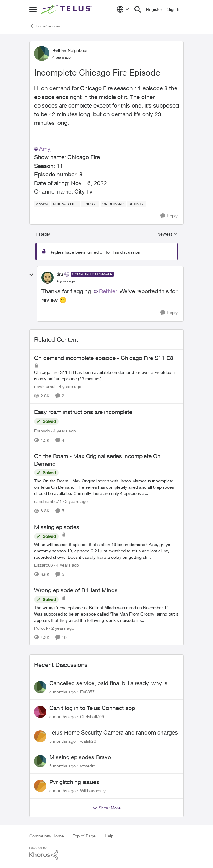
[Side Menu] (33, 9)
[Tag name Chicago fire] (66, 204)
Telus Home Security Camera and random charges (114, 732)
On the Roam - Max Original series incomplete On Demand (97, 460)
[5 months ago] (62, 716)
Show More (106, 808)
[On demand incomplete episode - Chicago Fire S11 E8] (106, 375)
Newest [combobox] (167, 234)
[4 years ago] (69, 386)
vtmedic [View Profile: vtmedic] (88, 766)
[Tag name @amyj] (42, 204)
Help (109, 836)
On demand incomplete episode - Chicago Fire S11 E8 (104, 358)
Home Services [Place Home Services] (45, 26)
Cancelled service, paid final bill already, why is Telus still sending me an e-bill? (108, 683)
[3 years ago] (75, 502)
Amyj (45, 149)
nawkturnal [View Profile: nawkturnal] (45, 386)
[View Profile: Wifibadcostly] (40, 786)
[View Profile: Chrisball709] (40, 712)
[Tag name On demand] (113, 204)
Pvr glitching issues (74, 782)
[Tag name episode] (90, 204)
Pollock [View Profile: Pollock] (41, 628)
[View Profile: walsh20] (40, 736)
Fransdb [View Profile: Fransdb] (42, 431)
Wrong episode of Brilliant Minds (76, 590)
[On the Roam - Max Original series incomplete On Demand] (106, 487)
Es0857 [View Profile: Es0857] (87, 692)
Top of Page (84, 836)
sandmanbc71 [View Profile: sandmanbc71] (48, 502)
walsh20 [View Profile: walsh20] (88, 741)
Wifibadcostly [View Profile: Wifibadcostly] (93, 791)
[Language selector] (123, 9)
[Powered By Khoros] (106, 854)
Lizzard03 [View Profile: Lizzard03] (44, 565)
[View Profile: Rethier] (42, 53)
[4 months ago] (62, 692)
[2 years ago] (62, 628)
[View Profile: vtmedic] (40, 761)
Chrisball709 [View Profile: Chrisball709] (92, 716)
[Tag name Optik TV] (136, 204)
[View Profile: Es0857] (40, 687)
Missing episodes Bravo (80, 757)
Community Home (47, 836)
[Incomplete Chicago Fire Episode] (66, 281)
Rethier (108, 291)
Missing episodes (57, 527)
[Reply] (169, 216)
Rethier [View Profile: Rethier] (59, 50)
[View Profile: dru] (48, 278)
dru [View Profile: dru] (60, 274)
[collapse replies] (31, 275)
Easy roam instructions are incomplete (83, 412)
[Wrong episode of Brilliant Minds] (106, 614)
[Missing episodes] (106, 550)
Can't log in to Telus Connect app (92, 708)
